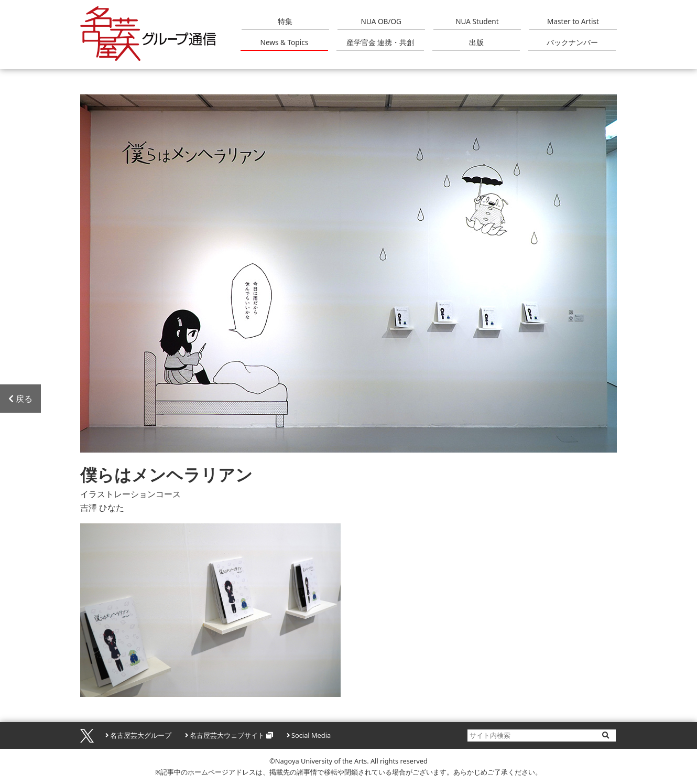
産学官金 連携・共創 (380, 42)
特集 (285, 21)
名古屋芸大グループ (141, 735)
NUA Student (477, 21)
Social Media (311, 735)
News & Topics (285, 42)
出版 (476, 42)
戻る (20, 399)
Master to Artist (573, 21)
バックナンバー (572, 42)
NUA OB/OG (381, 21)
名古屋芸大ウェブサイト (227, 735)
